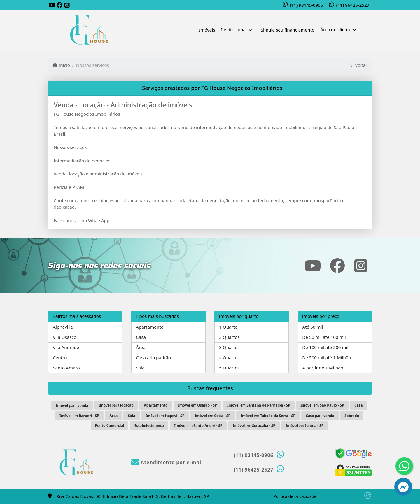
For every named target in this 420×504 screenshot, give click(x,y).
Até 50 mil (313, 327)
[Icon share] (52, 5)
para (72, 406)
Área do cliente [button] (336, 29)
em (197, 405)
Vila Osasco (65, 337)
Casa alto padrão (153, 357)
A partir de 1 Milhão (323, 368)
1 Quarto (228, 327)
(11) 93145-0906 (307, 5)
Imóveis (207, 30)
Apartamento (150, 327)
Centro (60, 357)
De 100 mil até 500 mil (325, 347)
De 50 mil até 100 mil (324, 337)
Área (141, 347)
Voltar (359, 65)
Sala (140, 368)
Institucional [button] (234, 29)
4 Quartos (229, 357)
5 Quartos (229, 368)
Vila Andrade (66, 347)
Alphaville (63, 327)
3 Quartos (229, 347)
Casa (141, 337)
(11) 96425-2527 (353, 5)
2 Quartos (229, 337)
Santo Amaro (66, 368)
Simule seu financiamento (288, 30)
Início (61, 65)
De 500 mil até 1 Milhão (327, 357)
